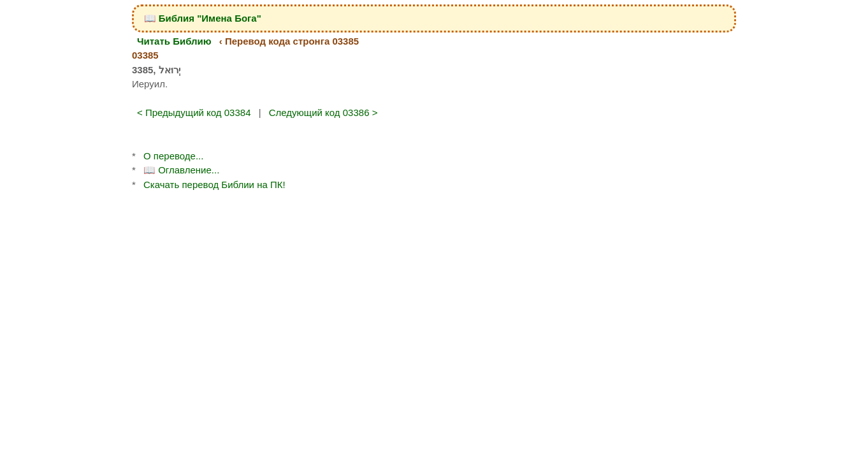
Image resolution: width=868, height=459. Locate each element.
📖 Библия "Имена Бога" (203, 18)
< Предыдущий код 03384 (194, 113)
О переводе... (173, 156)
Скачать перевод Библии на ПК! (214, 185)
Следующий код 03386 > (323, 113)
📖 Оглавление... (181, 170)
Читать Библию (174, 41)
